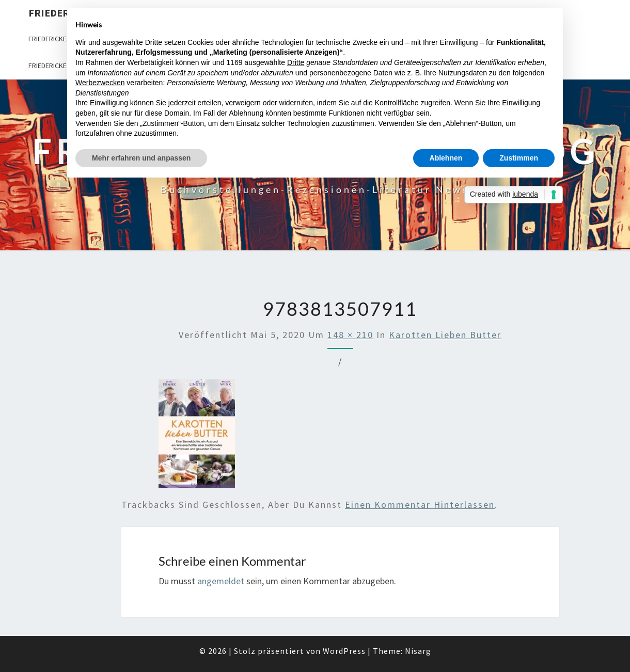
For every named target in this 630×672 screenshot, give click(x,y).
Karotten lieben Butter (445, 335)
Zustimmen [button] (519, 158)
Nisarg (418, 651)
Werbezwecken (100, 83)
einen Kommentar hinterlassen (420, 505)
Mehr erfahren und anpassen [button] (141, 158)
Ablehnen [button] (446, 158)
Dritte (296, 62)
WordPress (344, 651)
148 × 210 (350, 335)
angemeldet (221, 581)
